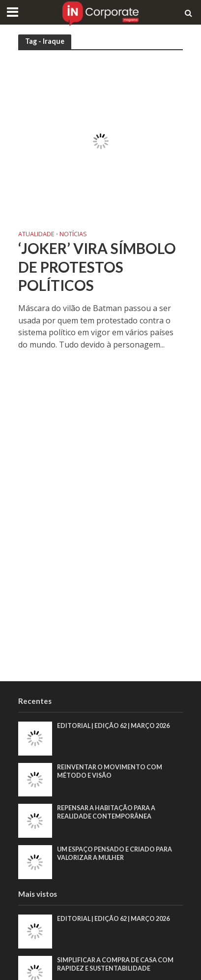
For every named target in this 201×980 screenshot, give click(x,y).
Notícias (73, 235)
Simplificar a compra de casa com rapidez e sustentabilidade (115, 964)
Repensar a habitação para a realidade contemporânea (106, 812)
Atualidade (36, 235)
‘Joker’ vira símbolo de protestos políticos (97, 267)
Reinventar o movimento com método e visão (110, 771)
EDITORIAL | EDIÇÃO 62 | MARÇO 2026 (113, 726)
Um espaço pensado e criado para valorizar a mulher (115, 854)
